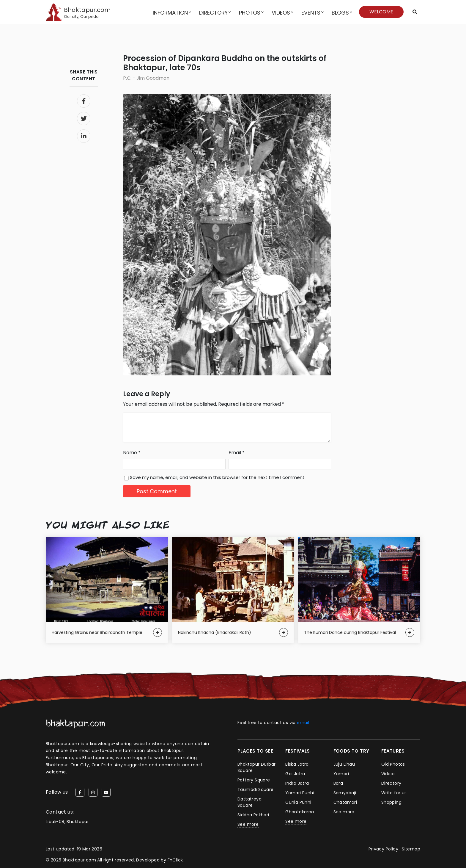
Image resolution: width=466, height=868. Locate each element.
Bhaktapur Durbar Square (256, 767)
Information (170, 13)
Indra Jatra (297, 783)
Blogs (340, 13)
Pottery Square (254, 780)
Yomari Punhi (300, 793)
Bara (338, 783)
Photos (250, 13)
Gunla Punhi (298, 802)
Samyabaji (345, 793)
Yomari (341, 774)
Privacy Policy (383, 849)
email (303, 723)
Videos (281, 13)
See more (248, 824)
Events (311, 13)
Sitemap (411, 849)
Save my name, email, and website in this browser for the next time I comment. (218, 477)
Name (132, 453)
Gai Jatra (295, 774)
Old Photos (393, 764)
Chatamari (345, 802)
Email (237, 453)
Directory (213, 13)
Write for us (394, 793)
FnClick (175, 860)
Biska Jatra (297, 764)
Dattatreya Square (249, 802)
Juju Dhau (344, 764)
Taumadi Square (256, 789)
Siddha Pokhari (253, 815)
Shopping (391, 802)
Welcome (381, 12)
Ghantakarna (300, 812)
